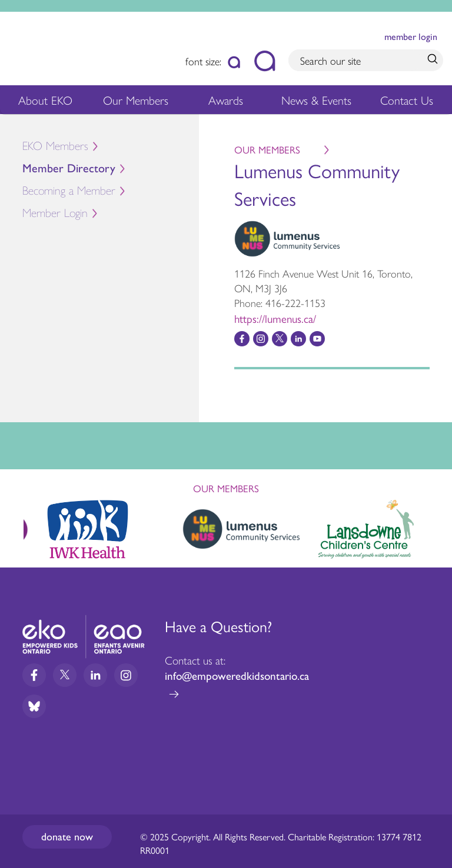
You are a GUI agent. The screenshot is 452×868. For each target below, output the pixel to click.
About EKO (45, 102)
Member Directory (69, 168)
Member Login (55, 213)
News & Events (319, 102)
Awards (226, 102)
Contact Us (407, 100)
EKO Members (55, 146)
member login (411, 37)
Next (432, 527)
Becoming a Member (69, 191)
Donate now (67, 837)
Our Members (136, 102)
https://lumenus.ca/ (275, 318)
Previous (20, 524)
